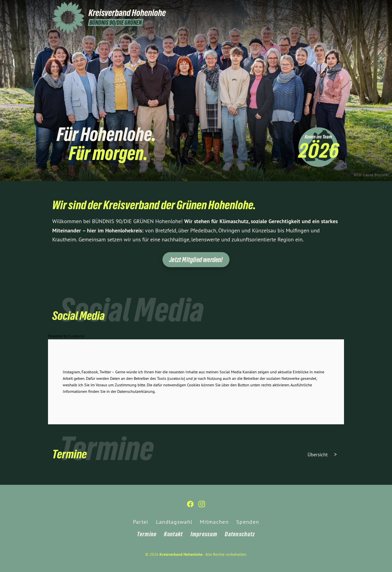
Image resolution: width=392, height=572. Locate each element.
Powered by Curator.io (66, 339)
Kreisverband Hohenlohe (181, 554)
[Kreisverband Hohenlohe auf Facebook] (330, 7)
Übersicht (318, 454)
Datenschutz (240, 534)
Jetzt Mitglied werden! (196, 260)
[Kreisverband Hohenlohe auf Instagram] (337, 7)
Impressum (204, 534)
